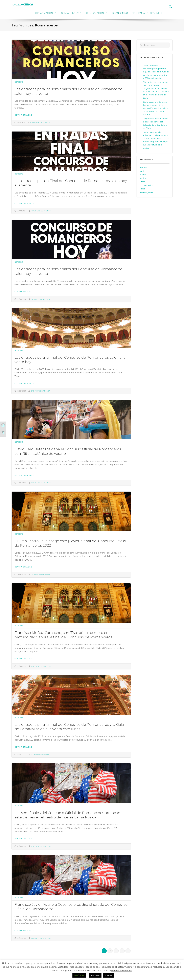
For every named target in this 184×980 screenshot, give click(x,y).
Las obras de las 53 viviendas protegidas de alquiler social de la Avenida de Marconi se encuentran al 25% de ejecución (156, 71)
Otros (142, 181)
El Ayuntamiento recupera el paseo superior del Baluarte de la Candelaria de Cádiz (155, 123)
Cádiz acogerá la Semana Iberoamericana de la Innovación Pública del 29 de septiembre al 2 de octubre (155, 108)
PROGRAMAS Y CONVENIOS (148, 13)
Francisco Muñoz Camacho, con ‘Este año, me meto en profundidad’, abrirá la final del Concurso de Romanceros (63, 634)
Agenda (143, 167)
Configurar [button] (79, 975)
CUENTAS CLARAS (69, 13)
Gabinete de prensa (40, 122)
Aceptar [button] (108, 975)
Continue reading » (24, 114)
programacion (146, 185)
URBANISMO (119, 13)
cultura (143, 174)
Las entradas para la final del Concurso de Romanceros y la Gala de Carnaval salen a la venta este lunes (69, 726)
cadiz (142, 170)
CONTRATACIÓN (95, 13)
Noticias (19, 81)
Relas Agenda (146, 192)
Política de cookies (121, 971)
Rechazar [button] (95, 975)
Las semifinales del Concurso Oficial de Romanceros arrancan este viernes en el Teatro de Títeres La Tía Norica (67, 814)
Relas (142, 188)
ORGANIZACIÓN (43, 13)
